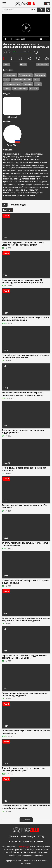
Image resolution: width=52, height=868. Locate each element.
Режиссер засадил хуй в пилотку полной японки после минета (26, 732)
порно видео (24, 847)
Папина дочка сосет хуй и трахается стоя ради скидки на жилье (25, 582)
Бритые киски (40, 75)
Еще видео (26, 820)
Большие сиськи (25, 75)
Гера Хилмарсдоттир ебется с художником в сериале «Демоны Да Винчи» (24, 657)
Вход (41, 836)
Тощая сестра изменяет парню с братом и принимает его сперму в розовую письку (23, 394)
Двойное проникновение (21, 80)
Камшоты (34, 89)
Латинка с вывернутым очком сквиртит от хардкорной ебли (23, 431)
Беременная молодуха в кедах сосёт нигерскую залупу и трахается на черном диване (26, 619)
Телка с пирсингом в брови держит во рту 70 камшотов (24, 507)
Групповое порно (20, 89)
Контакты (15, 842)
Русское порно (10, 75)
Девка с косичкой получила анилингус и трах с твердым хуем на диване (25, 319)
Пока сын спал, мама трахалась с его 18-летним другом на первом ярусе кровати (23, 281)
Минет (36, 80)
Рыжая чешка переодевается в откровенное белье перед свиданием (24, 694)
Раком (38, 84)
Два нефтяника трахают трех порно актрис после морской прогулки (24, 769)
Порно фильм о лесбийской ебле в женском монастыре (24, 469)
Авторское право (33, 842)
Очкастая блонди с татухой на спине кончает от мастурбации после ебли (26, 807)
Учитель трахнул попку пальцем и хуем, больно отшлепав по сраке (26, 544)
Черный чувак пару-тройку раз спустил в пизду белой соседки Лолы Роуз (26, 356)
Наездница (28, 84)
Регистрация (28, 836)
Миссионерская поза (12, 84)
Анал (7, 80)
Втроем (7, 89)
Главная (13, 836)
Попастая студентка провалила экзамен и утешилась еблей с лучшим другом (23, 244)
